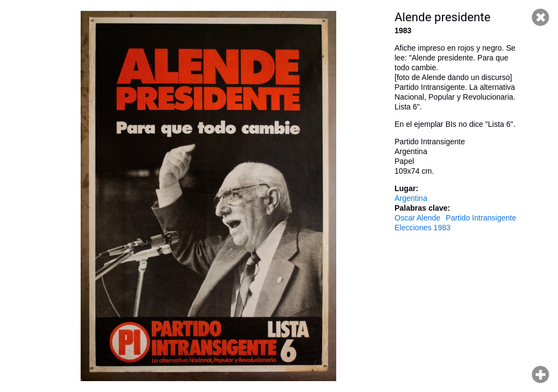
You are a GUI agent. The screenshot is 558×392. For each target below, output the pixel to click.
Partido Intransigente (481, 218)
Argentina (411, 198)
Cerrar (541, 17)
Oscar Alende (417, 218)
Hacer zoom (541, 375)
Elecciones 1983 (423, 228)
